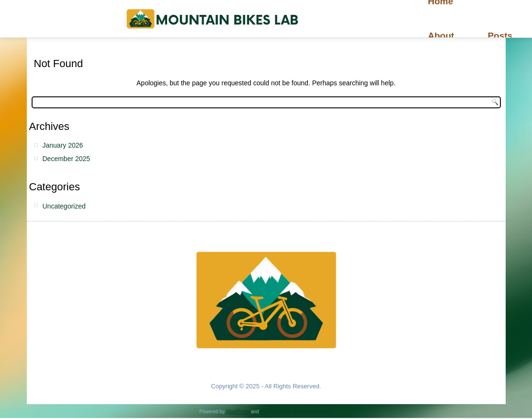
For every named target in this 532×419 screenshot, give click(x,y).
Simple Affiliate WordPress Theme (296, 412)
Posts (500, 36)
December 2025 (67, 159)
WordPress (238, 412)
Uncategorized (64, 206)
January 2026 (63, 145)
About (441, 36)
